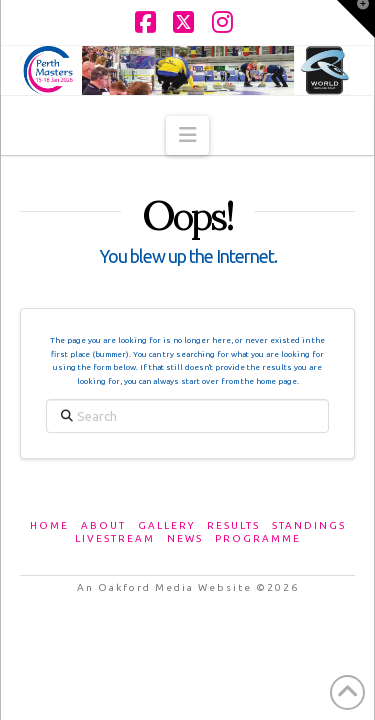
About (103, 525)
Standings (309, 525)
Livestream (115, 538)
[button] (187, 135)
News (185, 538)
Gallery (166, 525)
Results (233, 525)
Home (49, 525)
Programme (258, 538)
